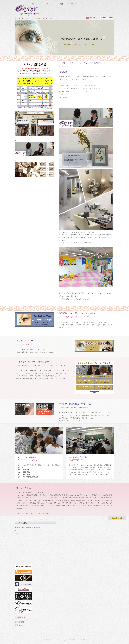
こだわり (48, 4)
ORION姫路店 (59, 4)
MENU (17, 533)
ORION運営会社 (20, 622)
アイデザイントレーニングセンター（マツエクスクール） (83, 4)
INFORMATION (108, 4)
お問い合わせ (19, 625)
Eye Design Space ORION (64, 640)
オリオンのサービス (36, 4)
